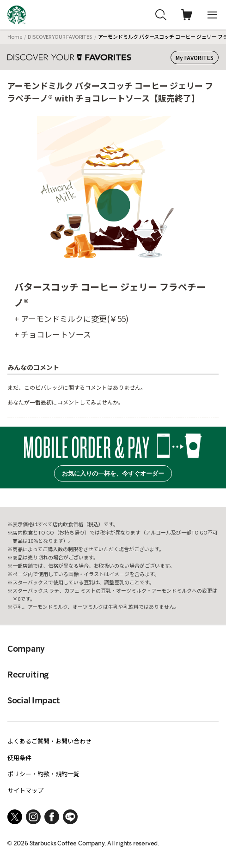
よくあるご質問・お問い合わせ (49, 741)
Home (15, 36)
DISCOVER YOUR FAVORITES (60, 36)
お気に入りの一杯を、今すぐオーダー (113, 473)
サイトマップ (25, 790)
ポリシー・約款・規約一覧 (43, 774)
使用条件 (19, 758)
